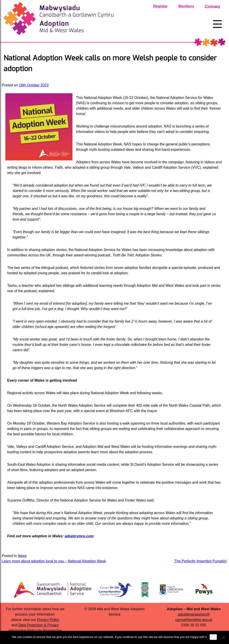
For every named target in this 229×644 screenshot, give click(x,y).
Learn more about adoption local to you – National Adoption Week (54, 561)
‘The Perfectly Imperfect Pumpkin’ (200, 561)
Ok (213, 637)
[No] (223, 638)
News (22, 556)
